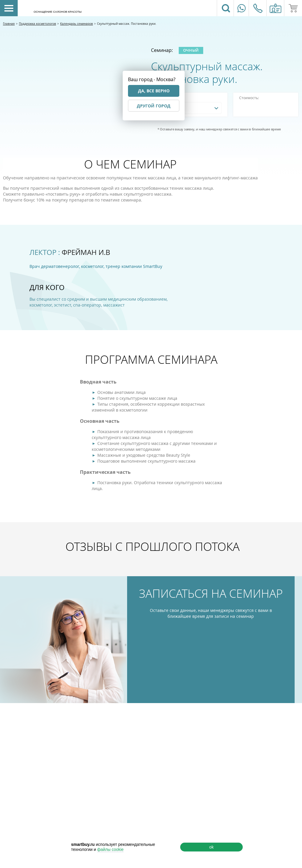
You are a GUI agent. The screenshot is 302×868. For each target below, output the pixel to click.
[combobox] (189, 108)
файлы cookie (110, 849)
